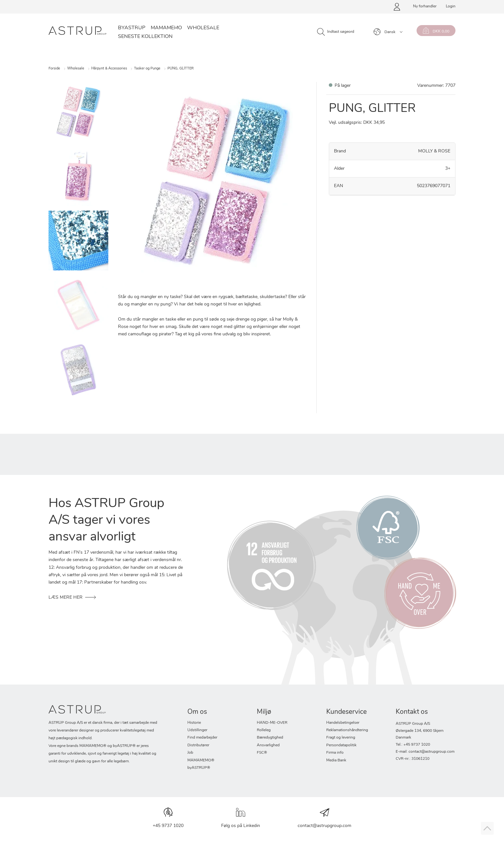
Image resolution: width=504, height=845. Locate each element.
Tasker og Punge (147, 69)
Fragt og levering (341, 738)
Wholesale (203, 28)
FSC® (262, 753)
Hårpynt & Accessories (109, 69)
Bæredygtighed (270, 738)
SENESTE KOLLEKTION (145, 37)
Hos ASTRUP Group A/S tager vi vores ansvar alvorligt (106, 521)
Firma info (335, 753)
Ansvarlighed (268, 745)
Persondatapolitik (341, 745)
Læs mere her (66, 598)
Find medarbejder (202, 738)
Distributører (198, 745)
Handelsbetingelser (343, 723)
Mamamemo (166, 28)
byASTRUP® (199, 768)
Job (190, 753)
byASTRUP (132, 28)
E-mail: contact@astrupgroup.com (425, 752)
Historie (194, 723)
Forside (54, 69)
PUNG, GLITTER (181, 69)
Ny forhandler (425, 6)
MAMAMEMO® (201, 760)
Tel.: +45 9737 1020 (413, 745)
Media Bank (336, 760)
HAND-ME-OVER (272, 723)
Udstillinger (197, 730)
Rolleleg (264, 730)
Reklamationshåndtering (347, 730)
